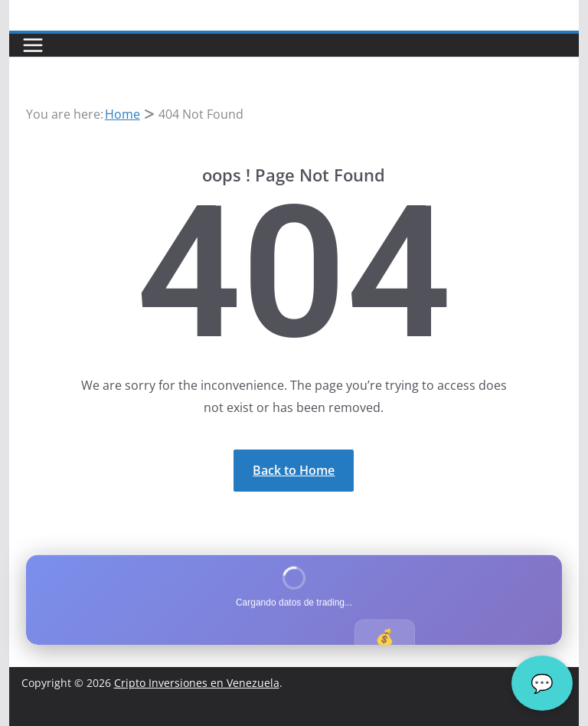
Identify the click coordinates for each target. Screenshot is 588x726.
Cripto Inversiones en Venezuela (197, 683)
